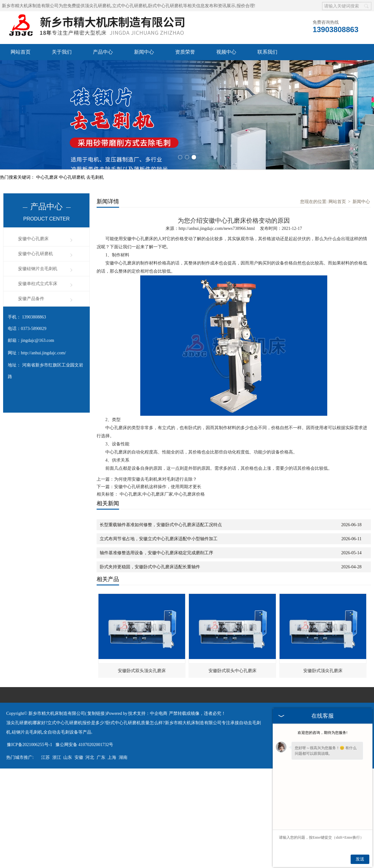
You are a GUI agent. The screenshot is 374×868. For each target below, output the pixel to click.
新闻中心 (144, 52)
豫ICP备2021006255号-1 (29, 745)
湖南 (123, 757)
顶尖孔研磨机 (98, 6)
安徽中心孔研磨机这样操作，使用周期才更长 (158, 487)
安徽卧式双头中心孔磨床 (233, 671)
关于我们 (62, 52)
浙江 (57, 757)
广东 (101, 757)
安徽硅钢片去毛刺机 (38, 269)
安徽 (79, 757)
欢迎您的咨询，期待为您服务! (323, 733)
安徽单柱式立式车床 (38, 284)
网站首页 (21, 52)
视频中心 (226, 52)
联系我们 (267, 52)
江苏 (46, 757)
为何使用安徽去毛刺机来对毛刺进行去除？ (156, 479)
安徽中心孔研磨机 (36, 254)
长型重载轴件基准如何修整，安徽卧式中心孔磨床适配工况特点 (161, 525)
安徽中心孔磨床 (33, 239)
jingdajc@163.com (38, 340)
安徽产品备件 (31, 299)
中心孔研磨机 (73, 177)
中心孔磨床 (48, 177)
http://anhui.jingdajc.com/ (43, 353)
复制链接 (96, 713)
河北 (90, 757)
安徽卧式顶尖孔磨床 (323, 671)
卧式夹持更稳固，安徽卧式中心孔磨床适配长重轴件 (150, 567)
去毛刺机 (95, 177)
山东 (68, 757)
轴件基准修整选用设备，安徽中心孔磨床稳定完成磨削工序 (156, 553)
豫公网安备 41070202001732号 (84, 745)
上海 (112, 757)
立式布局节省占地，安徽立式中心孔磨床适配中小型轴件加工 (159, 539)
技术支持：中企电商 (148, 713)
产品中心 (103, 52)
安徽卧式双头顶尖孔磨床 (142, 671)
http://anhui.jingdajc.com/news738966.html (217, 228)
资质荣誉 (185, 52)
